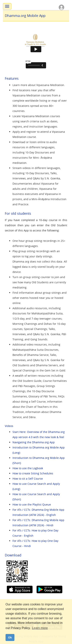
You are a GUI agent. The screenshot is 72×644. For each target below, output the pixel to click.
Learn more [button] (40, 628)
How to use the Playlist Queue (32, 504)
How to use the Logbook (28, 468)
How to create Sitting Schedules (33, 473)
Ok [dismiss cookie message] (10, 637)
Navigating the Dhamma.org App (34, 442)
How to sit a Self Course (28, 479)
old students (21, 213)
